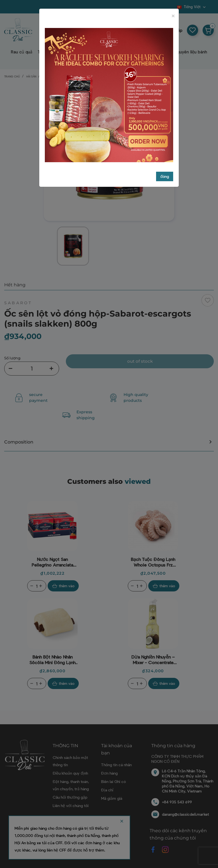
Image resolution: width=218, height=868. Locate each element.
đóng (165, 136)
